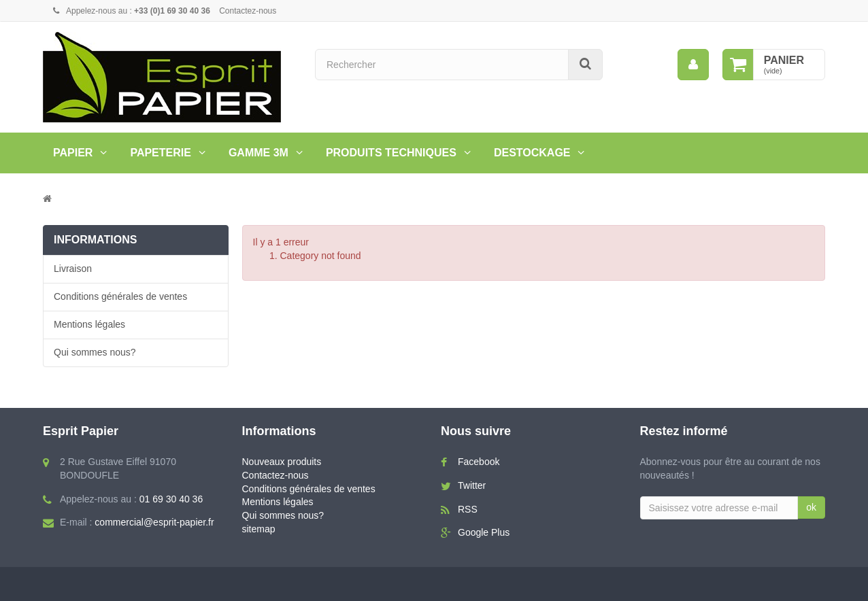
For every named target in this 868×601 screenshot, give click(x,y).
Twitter (472, 485)
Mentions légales (89, 324)
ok (811, 507)
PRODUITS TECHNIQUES (391, 153)
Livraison (73, 269)
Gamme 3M (258, 153)
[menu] (693, 65)
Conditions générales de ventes (120, 296)
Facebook (479, 462)
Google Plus (484, 532)
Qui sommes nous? (95, 352)
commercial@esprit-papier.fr (154, 522)
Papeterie (161, 153)
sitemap (259, 529)
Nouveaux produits (282, 462)
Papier (73, 153)
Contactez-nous (248, 11)
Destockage (532, 153)
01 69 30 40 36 (171, 499)
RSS (468, 509)
